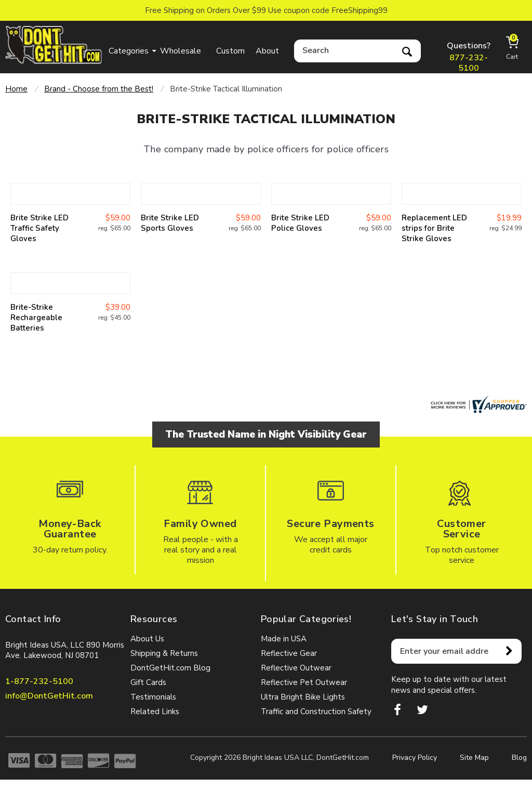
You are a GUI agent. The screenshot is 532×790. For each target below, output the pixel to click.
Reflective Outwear (296, 668)
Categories (129, 51)
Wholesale (181, 51)
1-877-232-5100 (39, 681)
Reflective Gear (289, 653)
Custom (230, 51)
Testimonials (153, 697)
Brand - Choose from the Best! (99, 89)
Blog (519, 758)
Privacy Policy (415, 758)
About (267, 51)
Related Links (155, 712)
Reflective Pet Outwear (304, 682)
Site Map (474, 758)
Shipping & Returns (164, 653)
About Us (147, 639)
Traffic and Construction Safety (316, 712)
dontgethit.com (54, 45)
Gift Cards (148, 682)
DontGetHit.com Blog (170, 668)
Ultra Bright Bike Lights (303, 697)
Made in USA (284, 639)
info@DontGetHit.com (49, 696)
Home (16, 89)
